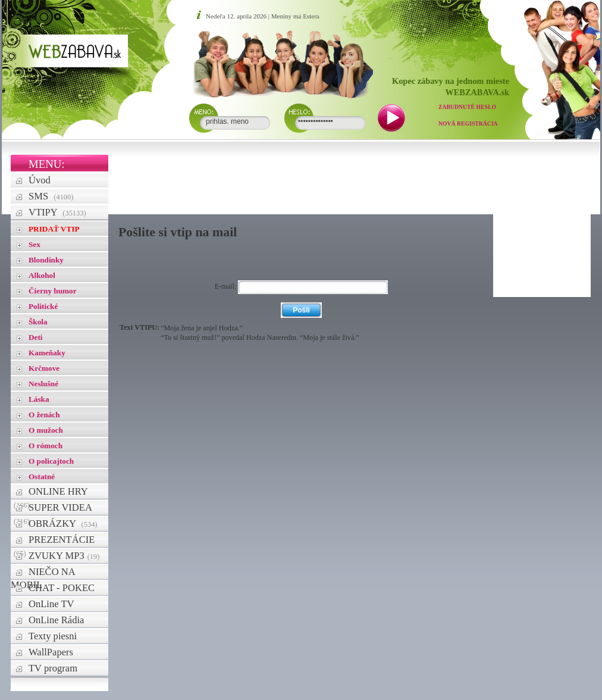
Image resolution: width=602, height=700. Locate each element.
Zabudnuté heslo (467, 107)
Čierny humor (53, 291)
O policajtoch (51, 461)
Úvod (40, 180)
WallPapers (51, 652)
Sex (35, 244)
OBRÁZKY (63, 524)
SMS (51, 196)
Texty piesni (53, 636)
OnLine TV (51, 604)
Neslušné (43, 384)
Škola (38, 322)
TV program (53, 668)
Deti (36, 337)
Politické (43, 306)
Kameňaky (47, 353)
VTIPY (57, 212)
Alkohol (42, 275)
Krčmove (44, 368)
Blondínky (46, 260)
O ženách (44, 415)
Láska (39, 399)
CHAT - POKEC (62, 588)
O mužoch (46, 430)
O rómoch (46, 446)
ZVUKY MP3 (64, 556)
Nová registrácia (468, 124)
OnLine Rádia (56, 620)
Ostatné (42, 476)
